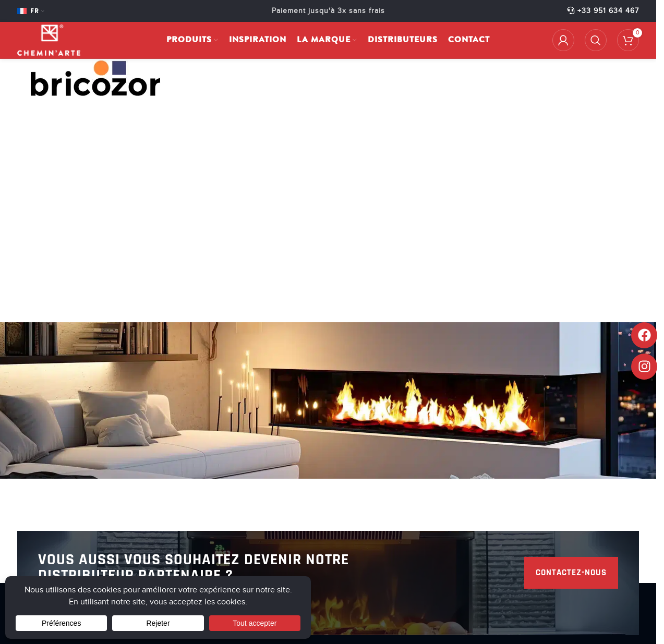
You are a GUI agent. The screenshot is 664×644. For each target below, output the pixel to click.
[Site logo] (49, 40)
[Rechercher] (596, 40)
